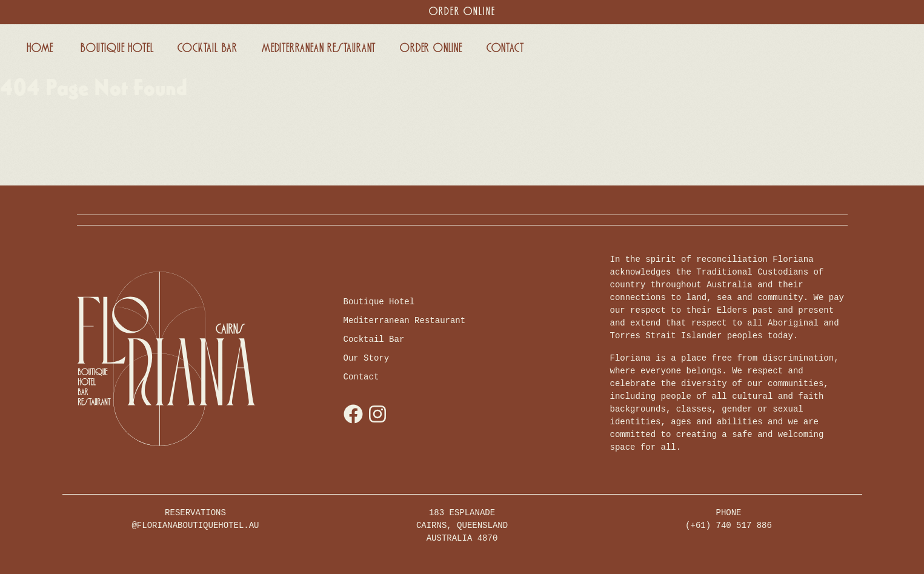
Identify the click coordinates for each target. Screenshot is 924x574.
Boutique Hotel (117, 48)
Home (40, 48)
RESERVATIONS (195, 520)
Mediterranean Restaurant (319, 48)
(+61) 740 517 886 (729, 526)
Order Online (462, 12)
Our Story (367, 358)
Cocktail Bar (208, 48)
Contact (505, 48)
